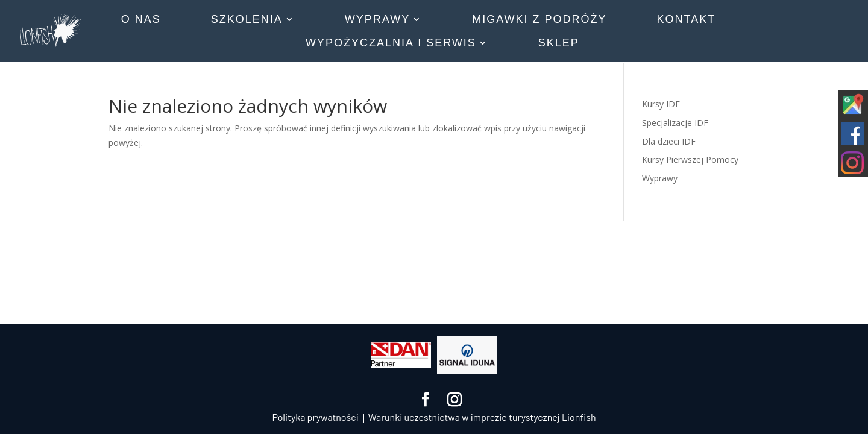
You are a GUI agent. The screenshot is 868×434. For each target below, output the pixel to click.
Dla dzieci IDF (669, 141)
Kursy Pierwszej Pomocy (690, 159)
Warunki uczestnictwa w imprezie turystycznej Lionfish (482, 417)
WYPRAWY (377, 20)
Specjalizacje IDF (675, 123)
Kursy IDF (661, 104)
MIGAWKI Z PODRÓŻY (539, 20)
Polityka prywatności (315, 417)
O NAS (141, 20)
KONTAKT (687, 20)
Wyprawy (660, 178)
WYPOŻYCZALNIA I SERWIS (391, 44)
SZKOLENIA (247, 20)
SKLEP (559, 44)
